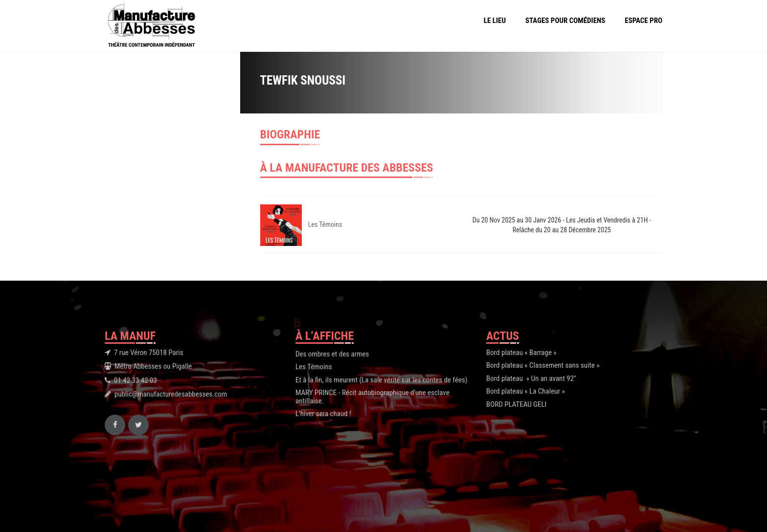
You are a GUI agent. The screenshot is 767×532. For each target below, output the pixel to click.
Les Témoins (325, 224)
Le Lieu (495, 21)
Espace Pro (643, 21)
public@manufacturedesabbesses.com (171, 394)
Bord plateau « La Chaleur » (526, 391)
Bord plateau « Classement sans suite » (543, 365)
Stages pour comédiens (565, 21)
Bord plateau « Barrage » (521, 353)
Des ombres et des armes (332, 354)
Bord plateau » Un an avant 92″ (531, 378)
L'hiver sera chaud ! (323, 414)
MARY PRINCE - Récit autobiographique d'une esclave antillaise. (372, 397)
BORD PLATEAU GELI (516, 404)
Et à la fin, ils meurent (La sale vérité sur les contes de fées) (382, 380)
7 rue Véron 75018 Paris (149, 353)
